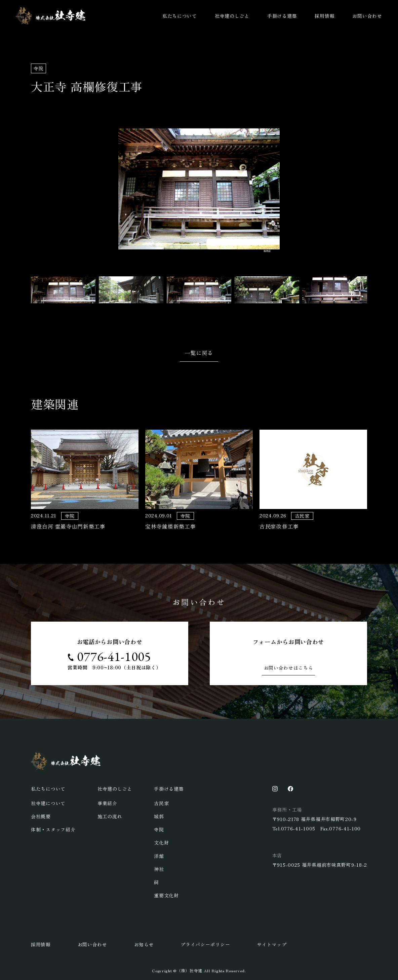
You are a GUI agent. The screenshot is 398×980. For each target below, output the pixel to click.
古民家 (161, 803)
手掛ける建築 (282, 16)
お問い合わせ (367, 16)
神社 (159, 869)
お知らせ (144, 944)
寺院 (159, 829)
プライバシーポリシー (205, 944)
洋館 (159, 856)
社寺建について (48, 803)
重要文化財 (166, 895)
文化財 (161, 842)
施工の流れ (110, 816)
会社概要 (41, 816)
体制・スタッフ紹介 (53, 829)
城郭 (159, 816)
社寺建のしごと (232, 16)
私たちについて (180, 16)
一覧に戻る (199, 353)
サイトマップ (272, 944)
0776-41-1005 (114, 657)
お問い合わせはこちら (289, 668)
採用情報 (325, 16)
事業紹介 (107, 803)
